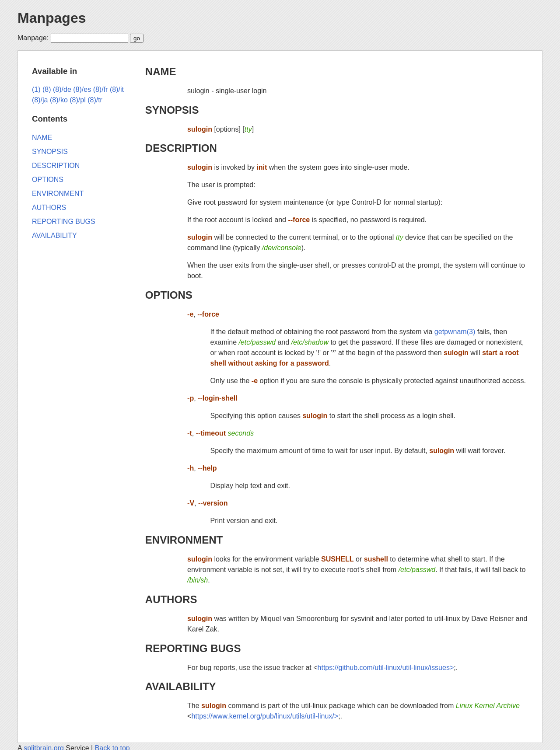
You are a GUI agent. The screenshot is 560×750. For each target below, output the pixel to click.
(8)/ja (40, 100)
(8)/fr (101, 89)
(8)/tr (95, 100)
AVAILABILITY (181, 686)
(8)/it (117, 89)
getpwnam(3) (455, 332)
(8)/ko (59, 100)
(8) (47, 89)
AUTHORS (171, 599)
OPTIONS (169, 295)
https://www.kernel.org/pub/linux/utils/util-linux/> (265, 716)
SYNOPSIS (172, 110)
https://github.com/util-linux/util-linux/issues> (386, 668)
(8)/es (82, 89)
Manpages (52, 18)
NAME (161, 72)
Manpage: (33, 38)
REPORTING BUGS (193, 648)
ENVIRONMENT (184, 540)
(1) (36, 89)
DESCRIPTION (181, 148)
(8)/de (62, 89)
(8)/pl (77, 100)
